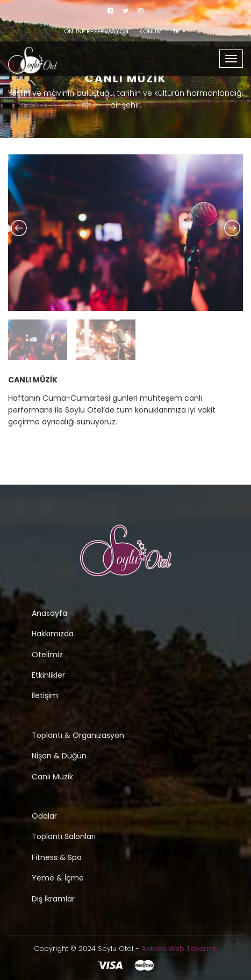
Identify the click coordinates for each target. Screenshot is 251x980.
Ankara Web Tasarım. (179, 949)
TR (179, 31)
